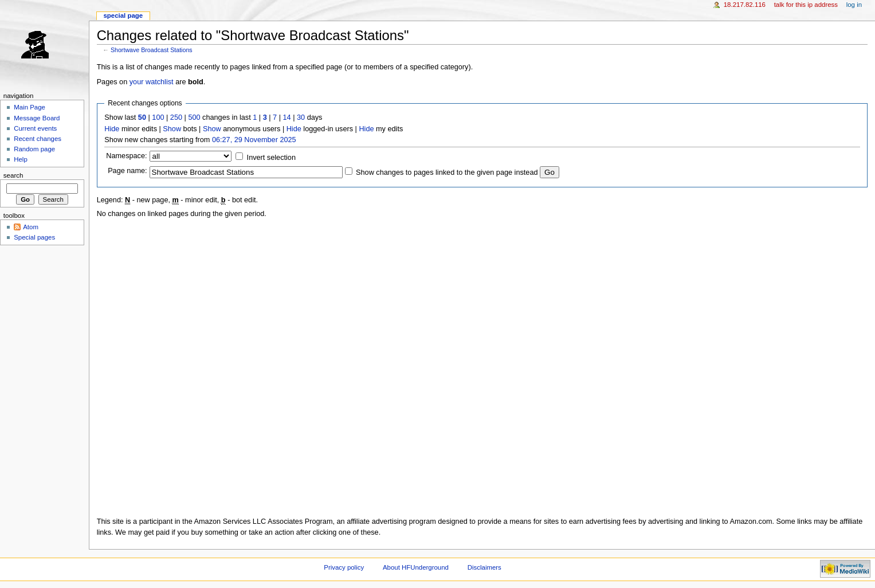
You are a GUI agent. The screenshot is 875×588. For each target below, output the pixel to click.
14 (287, 117)
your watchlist (152, 82)
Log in (854, 5)
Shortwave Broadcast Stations (152, 50)
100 (158, 117)
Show (172, 129)
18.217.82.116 (745, 5)
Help (21, 159)
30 (301, 117)
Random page (34, 149)
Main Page (30, 107)
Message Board (37, 118)
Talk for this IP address (806, 5)
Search (13, 175)
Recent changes (38, 139)
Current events (35, 128)
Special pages (34, 237)
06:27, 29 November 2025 (254, 140)
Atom (31, 227)
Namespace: (126, 156)
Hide (112, 129)
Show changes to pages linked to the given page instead (447, 173)
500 (194, 117)
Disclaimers (484, 567)
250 (176, 117)
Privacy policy (344, 567)
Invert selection (271, 158)
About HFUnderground (416, 567)
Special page (123, 15)
